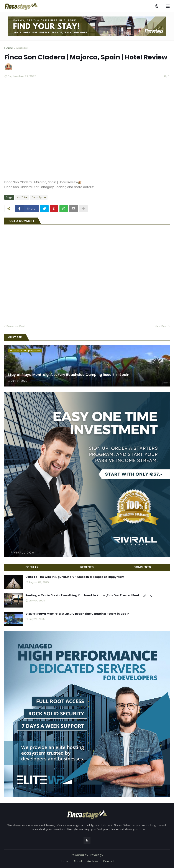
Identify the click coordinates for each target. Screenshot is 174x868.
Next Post (161, 326)
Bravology (96, 855)
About (78, 861)
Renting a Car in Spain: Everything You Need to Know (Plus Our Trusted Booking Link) (89, 595)
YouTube (22, 48)
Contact (109, 861)
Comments (142, 567)
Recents (87, 567)
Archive (93, 861)
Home (9, 48)
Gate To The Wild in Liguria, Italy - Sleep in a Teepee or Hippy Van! (75, 577)
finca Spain (39, 197)
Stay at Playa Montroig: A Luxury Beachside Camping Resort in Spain (68, 375)
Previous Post (16, 326)
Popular (32, 567)
